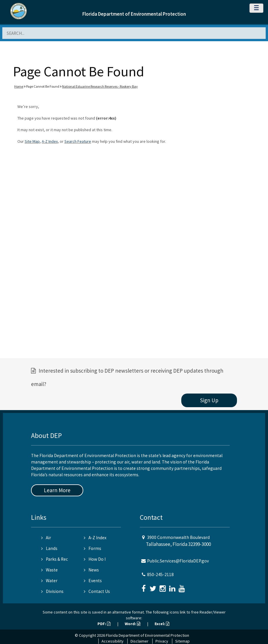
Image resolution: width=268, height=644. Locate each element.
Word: (133, 624)
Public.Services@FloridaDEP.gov (178, 561)
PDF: (104, 624)
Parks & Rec (55, 559)
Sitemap (182, 641)
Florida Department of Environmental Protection (134, 14)
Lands (49, 548)
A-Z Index (50, 141)
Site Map (32, 141)
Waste (49, 570)
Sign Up (209, 400)
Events (93, 581)
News (91, 570)
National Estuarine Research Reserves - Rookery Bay (100, 86)
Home (19, 86)
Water (49, 581)
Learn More (57, 490)
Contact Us (97, 591)
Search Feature (78, 141)
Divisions (52, 591)
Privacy (162, 641)
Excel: (162, 624)
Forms (93, 548)
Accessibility (113, 641)
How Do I (95, 559)
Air (46, 538)
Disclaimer (140, 641)
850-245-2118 (160, 574)
